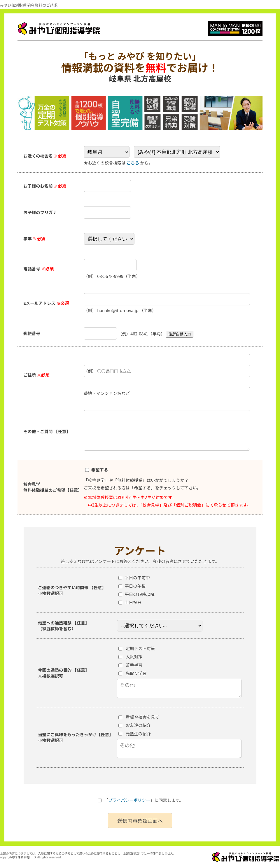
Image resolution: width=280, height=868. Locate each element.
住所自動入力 (180, 334)
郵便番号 (32, 333)
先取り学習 (136, 673)
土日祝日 (133, 602)
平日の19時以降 (139, 594)
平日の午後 (135, 586)
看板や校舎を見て (142, 717)
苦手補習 (134, 665)
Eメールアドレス (46, 303)
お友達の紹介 (138, 725)
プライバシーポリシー (129, 800)
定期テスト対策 (140, 648)
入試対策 (134, 656)
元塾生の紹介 (138, 733)
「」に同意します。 (141, 800)
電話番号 (38, 268)
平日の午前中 (137, 577)
